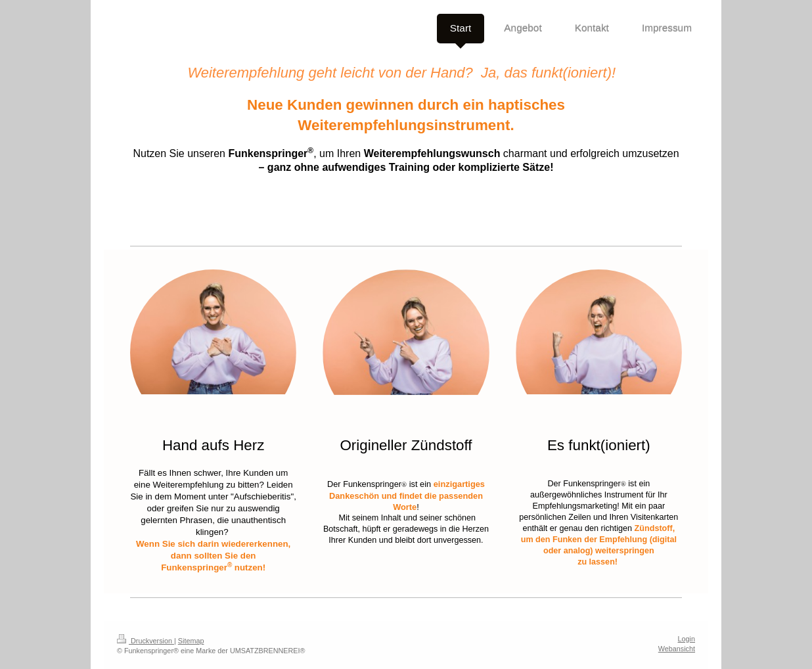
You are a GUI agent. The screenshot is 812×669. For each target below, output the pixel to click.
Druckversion (146, 641)
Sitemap (191, 641)
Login (687, 639)
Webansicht (677, 649)
